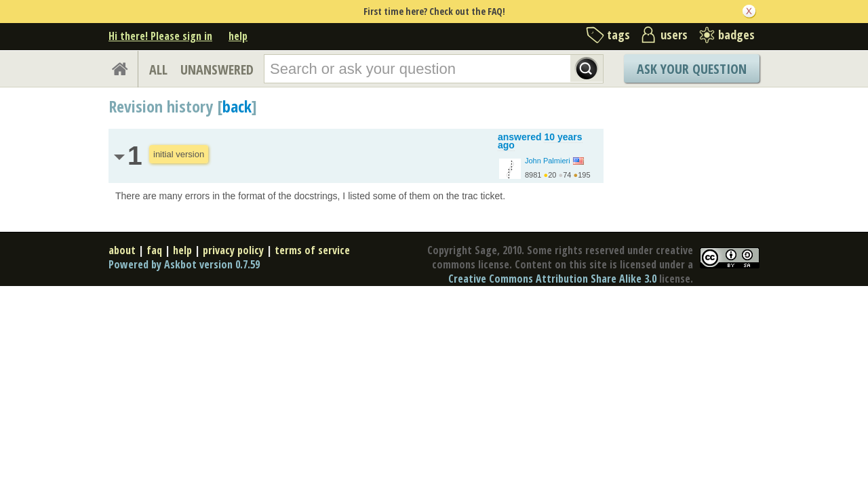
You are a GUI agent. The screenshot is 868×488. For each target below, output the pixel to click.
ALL (158, 69)
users (674, 35)
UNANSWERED (217, 69)
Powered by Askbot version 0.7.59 (184, 264)
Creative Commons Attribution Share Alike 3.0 (552, 279)
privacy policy (233, 250)
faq (154, 250)
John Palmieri (548, 161)
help (238, 36)
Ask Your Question (692, 69)
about (122, 250)
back (237, 106)
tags (618, 35)
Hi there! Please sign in (160, 36)
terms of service (312, 250)
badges (736, 35)
